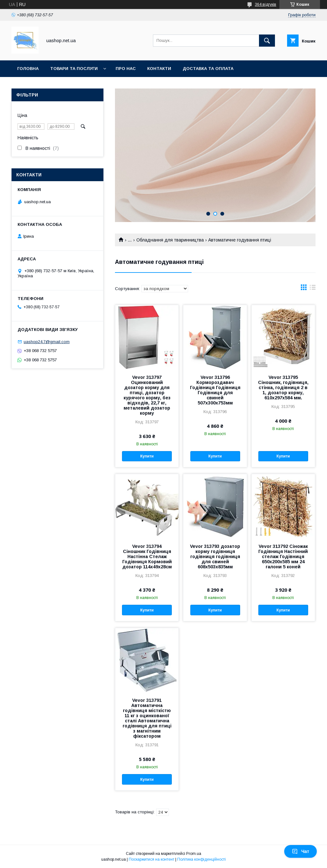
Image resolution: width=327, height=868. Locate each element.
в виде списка (313, 289)
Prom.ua (194, 854)
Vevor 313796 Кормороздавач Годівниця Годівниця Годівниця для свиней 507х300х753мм (215, 390)
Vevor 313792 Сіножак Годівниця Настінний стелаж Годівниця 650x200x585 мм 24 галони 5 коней (283, 557)
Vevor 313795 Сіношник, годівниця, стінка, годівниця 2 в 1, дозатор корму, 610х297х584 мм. (283, 388)
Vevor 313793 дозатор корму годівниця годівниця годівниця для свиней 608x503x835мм (215, 557)
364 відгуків (266, 4)
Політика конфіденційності (202, 859)
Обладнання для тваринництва (170, 240)
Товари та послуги (74, 69)
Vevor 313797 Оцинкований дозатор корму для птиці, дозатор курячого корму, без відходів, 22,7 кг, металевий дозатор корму (147, 395)
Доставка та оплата (208, 69)
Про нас (126, 69)
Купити (147, 456)
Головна (28, 69)
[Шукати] (267, 41)
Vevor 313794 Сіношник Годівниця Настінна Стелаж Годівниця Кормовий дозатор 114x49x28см (147, 557)
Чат (300, 851)
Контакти (159, 69)
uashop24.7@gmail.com (47, 342)
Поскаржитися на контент (152, 859)
